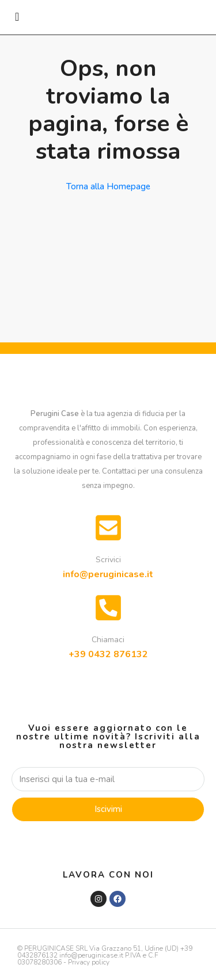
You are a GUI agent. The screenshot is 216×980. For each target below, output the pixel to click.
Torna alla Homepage (108, 186)
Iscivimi (108, 809)
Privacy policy (89, 962)
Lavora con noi (108, 875)
